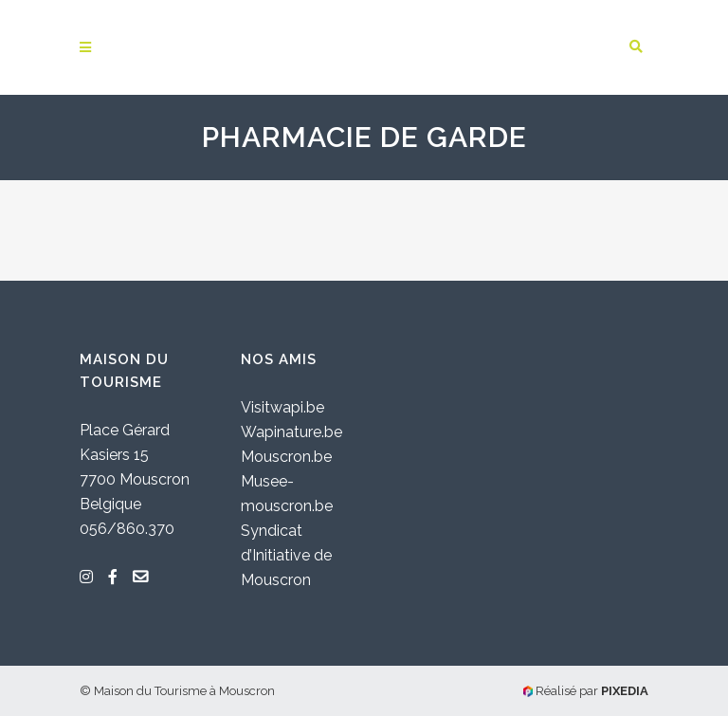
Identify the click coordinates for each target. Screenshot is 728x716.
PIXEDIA (625, 691)
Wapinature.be (291, 432)
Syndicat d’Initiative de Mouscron (286, 555)
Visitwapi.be (282, 407)
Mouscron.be (286, 457)
